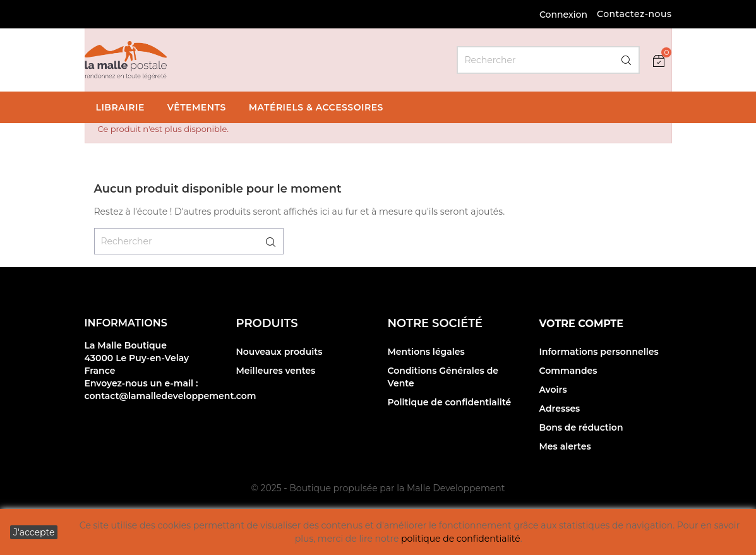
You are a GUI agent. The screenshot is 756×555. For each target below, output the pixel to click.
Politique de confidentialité (450, 402)
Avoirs (553, 390)
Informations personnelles (599, 352)
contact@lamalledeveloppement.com (171, 396)
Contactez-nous (634, 14)
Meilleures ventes (276, 371)
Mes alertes (565, 446)
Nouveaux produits (279, 352)
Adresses (560, 409)
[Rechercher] (548, 60)
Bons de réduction (581, 427)
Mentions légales (426, 352)
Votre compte (581, 324)
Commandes (568, 371)
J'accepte (34, 532)
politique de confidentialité (461, 539)
